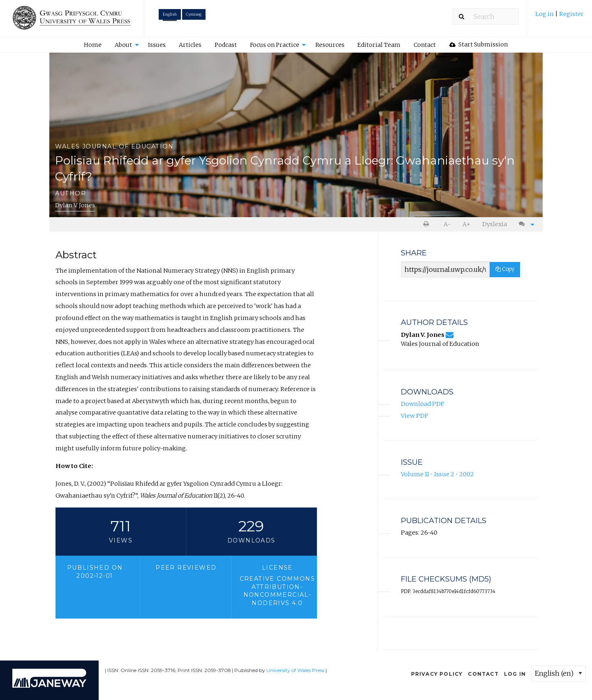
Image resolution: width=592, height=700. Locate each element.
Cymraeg (194, 14)
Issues (157, 45)
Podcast (226, 45)
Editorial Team (379, 45)
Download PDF (423, 404)
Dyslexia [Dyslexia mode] (495, 224)
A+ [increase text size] (466, 224)
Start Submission (479, 44)
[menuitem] (560, 17)
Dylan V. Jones (75, 205)
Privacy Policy (437, 674)
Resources (330, 45)
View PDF (415, 416)
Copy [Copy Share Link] (505, 269)
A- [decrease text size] (447, 224)
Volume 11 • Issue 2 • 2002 (437, 474)
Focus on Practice (275, 45)
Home (93, 45)
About (123, 45)
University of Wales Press (295, 670)
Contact (425, 45)
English (170, 14)
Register (571, 14)
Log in (545, 14)
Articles (190, 45)
